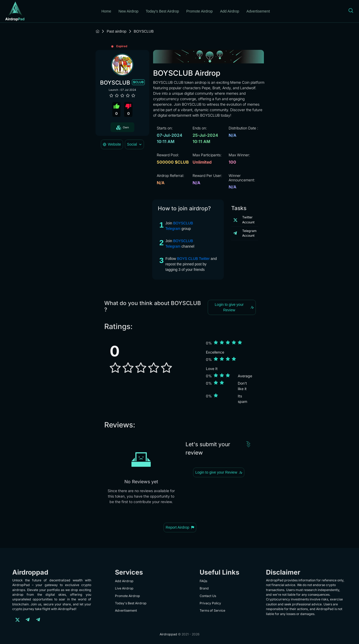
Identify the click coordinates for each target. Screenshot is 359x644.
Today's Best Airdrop (162, 11)
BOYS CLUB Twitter (193, 259)
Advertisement (258, 11)
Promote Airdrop (199, 11)
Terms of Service (212, 610)
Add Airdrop (230, 11)
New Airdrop (129, 11)
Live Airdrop (124, 588)
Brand (204, 588)
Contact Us (208, 596)
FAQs (203, 581)
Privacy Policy (210, 603)
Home (106, 11)
